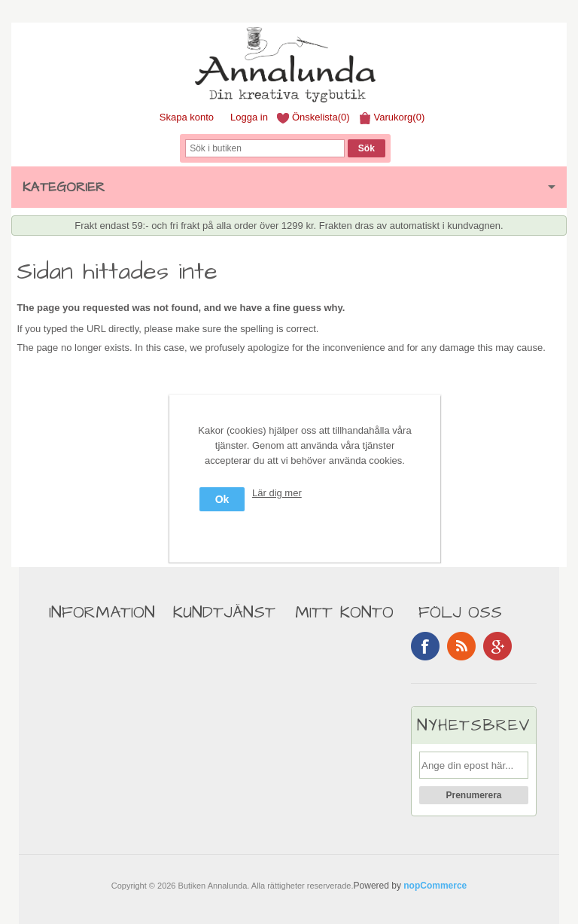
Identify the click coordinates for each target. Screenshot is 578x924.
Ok (222, 499)
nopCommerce (435, 886)
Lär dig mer (277, 493)
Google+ (497, 646)
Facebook (425, 646)
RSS (461, 646)
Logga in (249, 117)
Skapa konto (187, 117)
